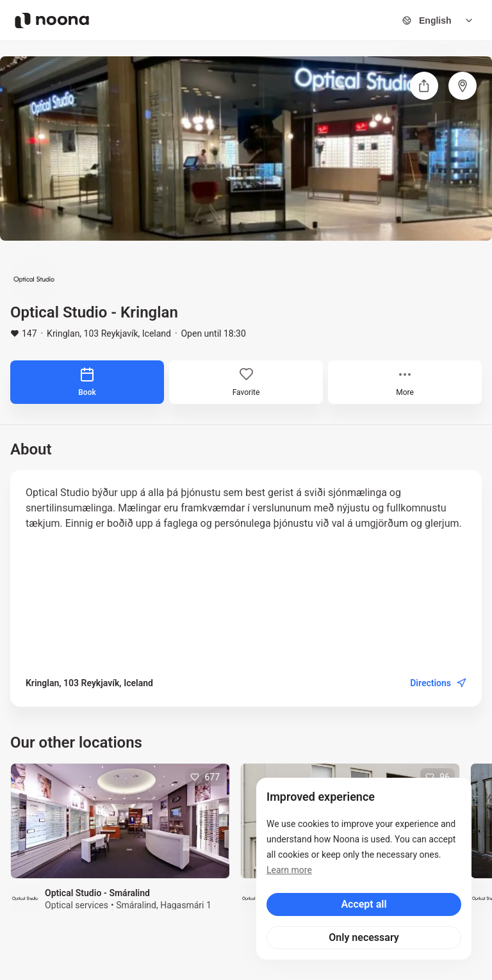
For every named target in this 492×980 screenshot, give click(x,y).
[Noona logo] (52, 20)
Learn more (289, 870)
